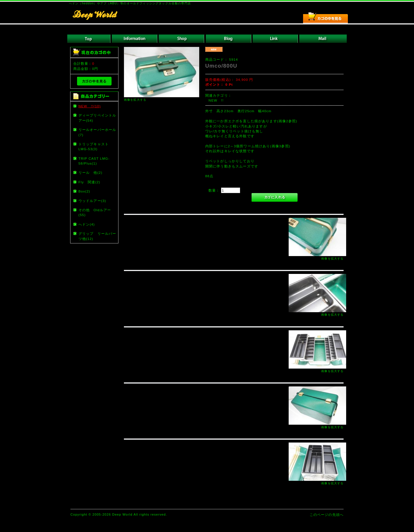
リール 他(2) (90, 172)
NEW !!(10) (90, 106)
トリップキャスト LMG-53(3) (95, 146)
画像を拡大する (135, 100)
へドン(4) (87, 224)
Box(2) (84, 191)
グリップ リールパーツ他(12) (97, 236)
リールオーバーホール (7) (98, 132)
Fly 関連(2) (89, 182)
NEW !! (216, 100)
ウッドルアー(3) (92, 201)
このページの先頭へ (327, 515)
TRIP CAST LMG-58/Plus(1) (94, 161)
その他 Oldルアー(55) (95, 212)
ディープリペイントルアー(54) (97, 118)
